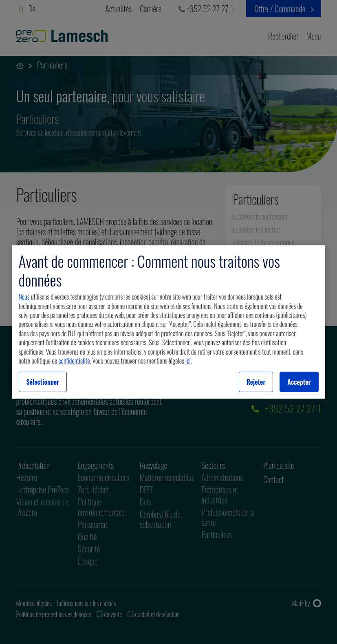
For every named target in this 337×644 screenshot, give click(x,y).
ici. (189, 361)
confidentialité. (75, 361)
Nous (24, 297)
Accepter (299, 382)
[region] (169, 322)
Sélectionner (43, 382)
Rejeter (256, 382)
